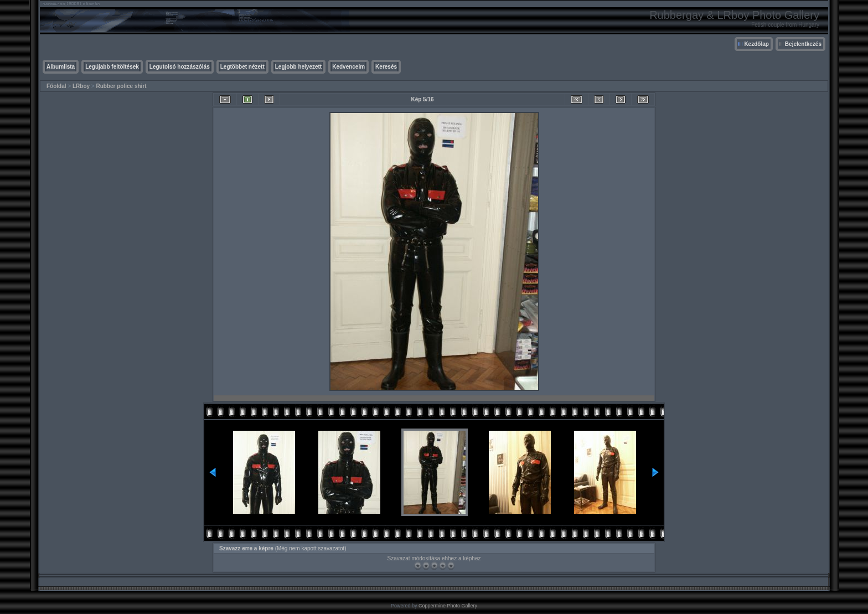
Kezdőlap (756, 44)
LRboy (81, 86)
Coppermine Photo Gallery (448, 606)
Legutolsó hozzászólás (180, 67)
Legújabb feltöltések (112, 67)
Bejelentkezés (803, 44)
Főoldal (56, 86)
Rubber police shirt (121, 86)
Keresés (386, 67)
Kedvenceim (348, 67)
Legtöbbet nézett (242, 67)
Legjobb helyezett (298, 67)
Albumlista (61, 67)
